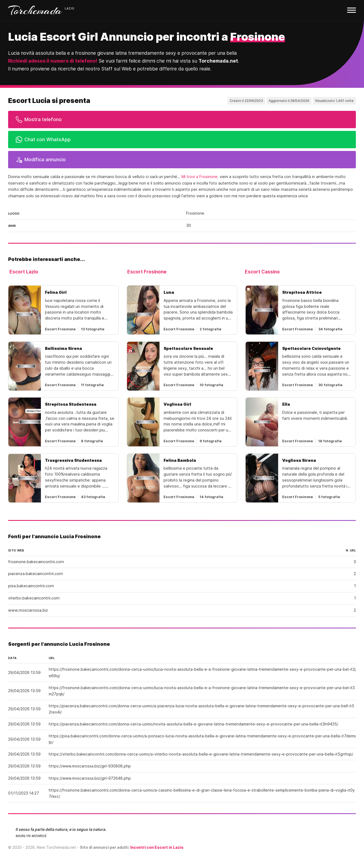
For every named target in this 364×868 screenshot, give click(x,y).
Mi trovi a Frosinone (199, 177)
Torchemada (35, 10)
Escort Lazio (24, 272)
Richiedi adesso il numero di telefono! (53, 61)
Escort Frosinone (147, 272)
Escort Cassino (262, 272)
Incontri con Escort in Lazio (157, 847)
